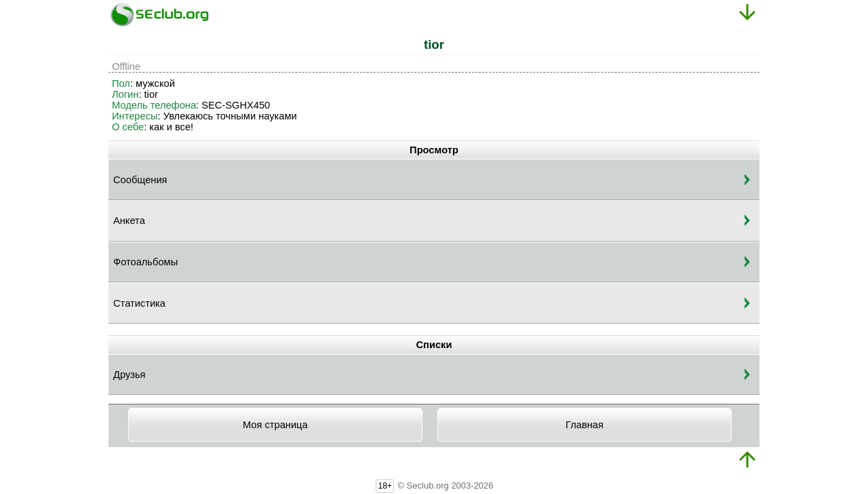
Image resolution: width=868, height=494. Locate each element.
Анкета (129, 221)
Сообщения (140, 180)
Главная (585, 425)
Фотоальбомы (145, 262)
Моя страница (275, 425)
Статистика (139, 303)
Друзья (130, 375)
